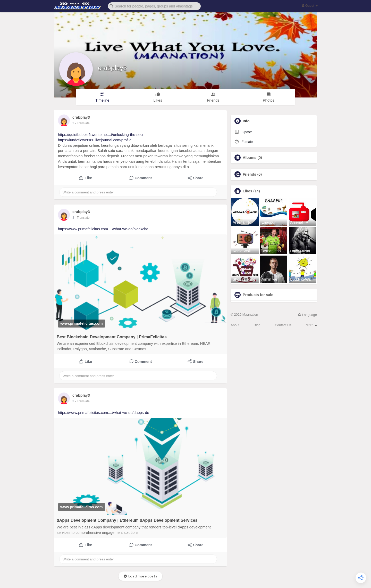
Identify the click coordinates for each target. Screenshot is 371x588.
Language (307, 315)
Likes (247, 191)
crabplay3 (112, 68)
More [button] (311, 325)
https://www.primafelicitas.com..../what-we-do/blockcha (103, 229)
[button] (154, 6)
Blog (257, 325)
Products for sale (258, 295)
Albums (250, 158)
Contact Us (283, 325)
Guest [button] (310, 6)
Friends (249, 174)
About (235, 325)
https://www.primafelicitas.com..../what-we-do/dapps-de (104, 413)
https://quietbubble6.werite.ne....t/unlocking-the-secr (101, 135)
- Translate (82, 123)
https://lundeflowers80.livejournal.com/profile (95, 140)
